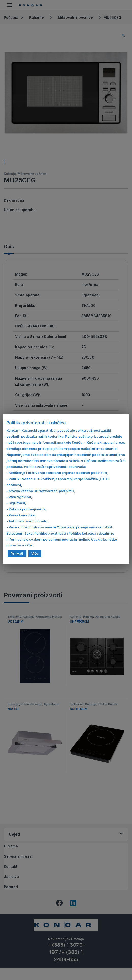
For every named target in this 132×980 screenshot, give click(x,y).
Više (35, 553)
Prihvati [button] (17, 553)
